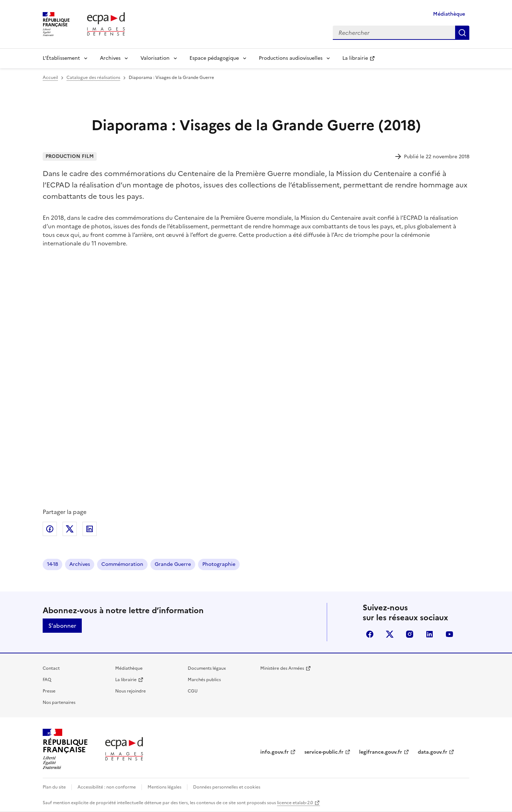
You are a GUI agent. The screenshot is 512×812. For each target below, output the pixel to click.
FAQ (47, 680)
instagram (410, 634)
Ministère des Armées (282, 668)
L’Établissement (61, 58)
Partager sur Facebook (50, 529)
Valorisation (155, 58)
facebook (370, 634)
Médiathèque (449, 14)
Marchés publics (204, 680)
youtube (449, 634)
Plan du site (54, 787)
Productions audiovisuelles (291, 58)
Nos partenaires (59, 702)
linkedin (430, 634)
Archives (110, 58)
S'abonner (62, 626)
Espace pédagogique (214, 58)
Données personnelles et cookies (227, 787)
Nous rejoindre (130, 691)
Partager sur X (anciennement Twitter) (70, 529)
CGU (193, 691)
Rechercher (462, 33)
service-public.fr (324, 752)
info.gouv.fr (274, 752)
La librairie (355, 58)
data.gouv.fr (433, 752)
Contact (51, 668)
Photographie (219, 564)
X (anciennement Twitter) (390, 634)
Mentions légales (164, 787)
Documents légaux (207, 668)
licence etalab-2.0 (295, 803)
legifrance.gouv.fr (381, 752)
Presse (49, 691)
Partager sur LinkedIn (90, 529)
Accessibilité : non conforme (107, 787)
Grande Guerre (173, 564)
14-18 (52, 564)
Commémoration (122, 564)
